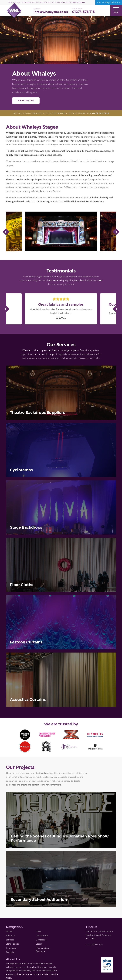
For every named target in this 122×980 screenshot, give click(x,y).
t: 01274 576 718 (94, 944)
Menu (116, 10)
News (39, 931)
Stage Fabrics (12, 944)
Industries (11, 948)
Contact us (41, 940)
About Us (11, 935)
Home (9, 931)
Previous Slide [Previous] (6, 232)
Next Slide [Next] (116, 232)
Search (39, 944)
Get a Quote (42, 935)
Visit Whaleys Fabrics (107, 2)
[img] (61, 393)
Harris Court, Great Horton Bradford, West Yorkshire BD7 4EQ (99, 935)
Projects (10, 952)
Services (10, 940)
